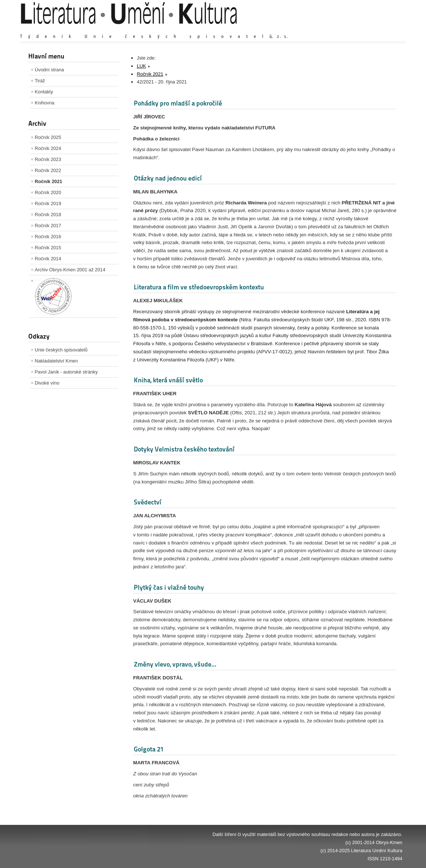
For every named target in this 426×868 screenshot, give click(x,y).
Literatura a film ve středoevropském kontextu (199, 287)
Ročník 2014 (48, 259)
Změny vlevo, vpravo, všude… (175, 664)
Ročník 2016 (48, 237)
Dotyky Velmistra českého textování (184, 449)
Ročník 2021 (49, 181)
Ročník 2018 (48, 215)
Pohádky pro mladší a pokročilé (178, 103)
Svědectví (148, 502)
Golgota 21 (149, 749)
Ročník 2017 (48, 226)
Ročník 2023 (48, 159)
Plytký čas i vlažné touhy (169, 587)
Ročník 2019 (48, 203)
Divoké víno (47, 383)
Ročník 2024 (48, 148)
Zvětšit (338, 29)
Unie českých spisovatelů (61, 350)
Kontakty (44, 92)
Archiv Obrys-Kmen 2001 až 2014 (70, 270)
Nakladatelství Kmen (56, 361)
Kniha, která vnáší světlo (168, 380)
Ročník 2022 (48, 170)
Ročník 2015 (48, 248)
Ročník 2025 (48, 137)
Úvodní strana (50, 70)
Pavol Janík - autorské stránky (66, 372)
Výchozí (358, 29)
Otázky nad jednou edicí (168, 178)
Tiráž (40, 81)
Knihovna (45, 103)
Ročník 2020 (48, 192)
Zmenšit (380, 29)
